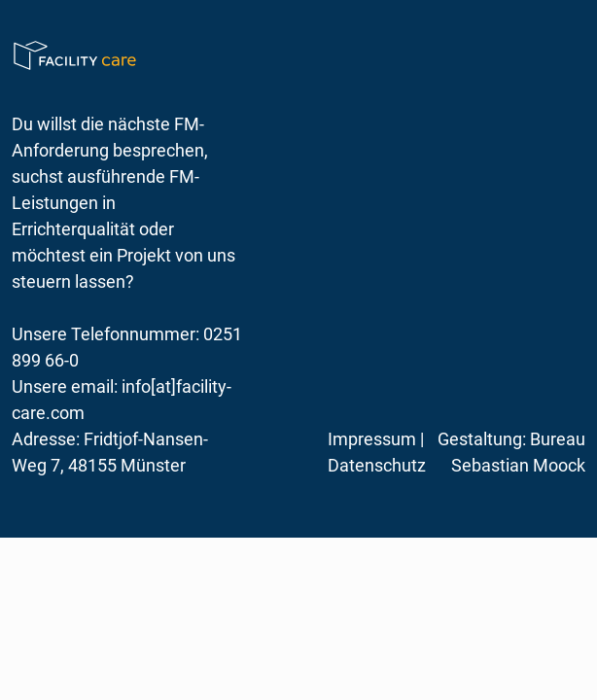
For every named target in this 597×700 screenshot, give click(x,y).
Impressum (372, 439)
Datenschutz (377, 465)
